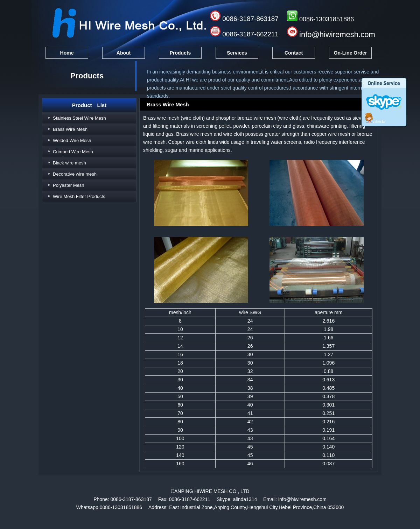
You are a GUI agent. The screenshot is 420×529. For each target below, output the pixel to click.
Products (180, 53)
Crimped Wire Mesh (73, 152)
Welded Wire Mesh (72, 140)
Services (237, 53)
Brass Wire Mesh (70, 129)
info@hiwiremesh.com (337, 34)
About (124, 53)
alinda (375, 122)
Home (67, 53)
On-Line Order (351, 53)
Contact (294, 53)
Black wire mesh (69, 163)
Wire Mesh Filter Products (79, 196)
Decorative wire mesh (75, 174)
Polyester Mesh (69, 185)
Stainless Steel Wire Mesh (79, 118)
